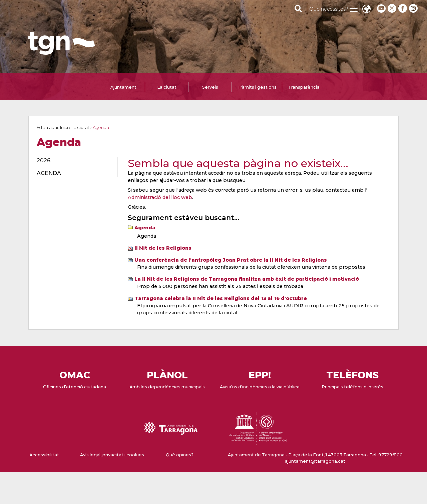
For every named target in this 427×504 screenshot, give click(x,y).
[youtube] (381, 8)
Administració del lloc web (160, 197)
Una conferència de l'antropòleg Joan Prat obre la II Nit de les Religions (231, 260)
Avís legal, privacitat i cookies (112, 455)
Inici (64, 127)
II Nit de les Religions (163, 248)
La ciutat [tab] (167, 87)
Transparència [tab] (304, 87)
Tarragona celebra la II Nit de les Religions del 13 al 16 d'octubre (221, 298)
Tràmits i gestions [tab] (257, 87)
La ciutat (80, 127)
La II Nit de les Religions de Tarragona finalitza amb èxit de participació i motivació (247, 279)
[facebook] (403, 8)
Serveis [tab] (210, 87)
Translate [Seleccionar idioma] (366, 9)
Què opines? (180, 455)
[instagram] (414, 8)
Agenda (145, 228)
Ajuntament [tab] (123, 87)
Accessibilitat (44, 455)
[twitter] (393, 8)
